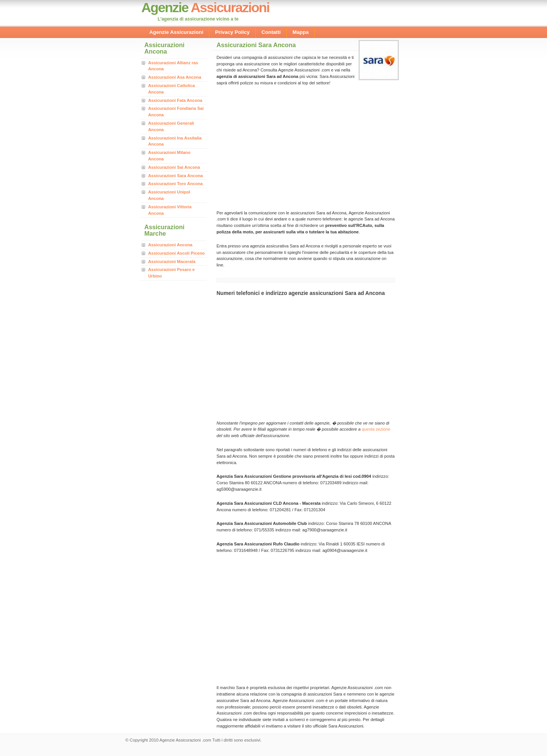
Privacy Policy (232, 32)
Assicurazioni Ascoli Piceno (176, 253)
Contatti (271, 32)
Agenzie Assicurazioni (176, 32)
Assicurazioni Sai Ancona (174, 167)
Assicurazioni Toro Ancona (175, 184)
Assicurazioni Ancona (170, 245)
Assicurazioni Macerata (172, 262)
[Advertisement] (280, 147)
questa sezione (376, 429)
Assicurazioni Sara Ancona (175, 176)
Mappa (301, 32)
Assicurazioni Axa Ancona (175, 77)
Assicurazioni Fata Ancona (175, 100)
